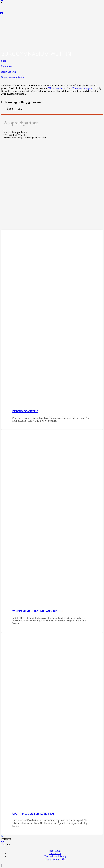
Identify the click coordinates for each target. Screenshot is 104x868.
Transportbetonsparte (83, 88)
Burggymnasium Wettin (13, 77)
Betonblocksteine (25, 411)
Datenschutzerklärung (55, 856)
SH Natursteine (55, 88)
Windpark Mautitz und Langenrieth (37, 611)
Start (3, 61)
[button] (2, 865)
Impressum (55, 851)
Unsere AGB (55, 853)
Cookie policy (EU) (55, 859)
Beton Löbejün (9, 72)
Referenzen (7, 66)
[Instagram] (2, 836)
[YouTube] (2, 13)
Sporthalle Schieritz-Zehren (33, 814)
